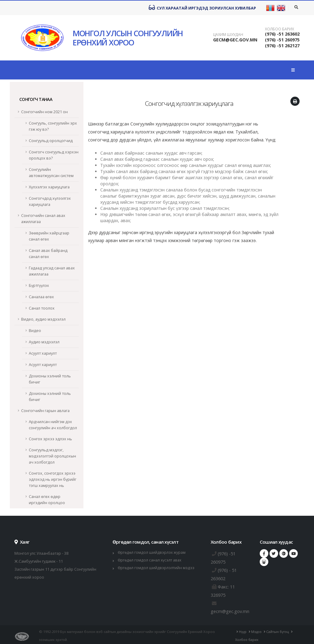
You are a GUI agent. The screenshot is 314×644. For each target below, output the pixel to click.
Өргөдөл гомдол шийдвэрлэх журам (152, 552)
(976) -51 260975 (282, 40)
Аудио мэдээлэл (44, 342)
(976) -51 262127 (282, 46)
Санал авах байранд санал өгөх (48, 254)
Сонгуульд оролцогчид (51, 141)
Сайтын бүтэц (278, 629)
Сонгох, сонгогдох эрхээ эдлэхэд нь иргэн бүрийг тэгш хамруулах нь (53, 479)
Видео (35, 331)
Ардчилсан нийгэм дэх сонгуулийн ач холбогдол (53, 425)
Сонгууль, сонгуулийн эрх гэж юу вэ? (53, 126)
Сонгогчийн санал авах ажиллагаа (43, 219)
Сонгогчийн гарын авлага (45, 411)
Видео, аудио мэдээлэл (43, 319)
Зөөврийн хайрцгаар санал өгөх (49, 236)
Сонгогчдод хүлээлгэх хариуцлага (50, 201)
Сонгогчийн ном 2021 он (44, 112)
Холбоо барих (280, 29)
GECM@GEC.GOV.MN (235, 40)
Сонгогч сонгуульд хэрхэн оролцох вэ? (54, 155)
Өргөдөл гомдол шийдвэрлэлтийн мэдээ (157, 568)
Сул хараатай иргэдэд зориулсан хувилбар (202, 8)
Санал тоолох (42, 308)
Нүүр (242, 629)
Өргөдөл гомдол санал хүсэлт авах (151, 560)
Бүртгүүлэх (39, 285)
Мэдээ (257, 629)
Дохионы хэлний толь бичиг (50, 379)
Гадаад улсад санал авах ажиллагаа (52, 271)
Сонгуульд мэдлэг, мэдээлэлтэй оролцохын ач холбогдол (52, 456)
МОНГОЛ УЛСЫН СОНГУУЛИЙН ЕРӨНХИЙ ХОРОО (128, 38)
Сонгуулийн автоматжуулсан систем (51, 173)
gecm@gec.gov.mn (231, 609)
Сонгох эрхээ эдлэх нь (50, 439)
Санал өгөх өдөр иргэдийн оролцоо (47, 500)
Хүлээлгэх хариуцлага (49, 187)
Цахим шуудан (228, 35)
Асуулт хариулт (43, 353)
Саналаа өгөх (41, 297)
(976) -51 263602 (282, 34)
